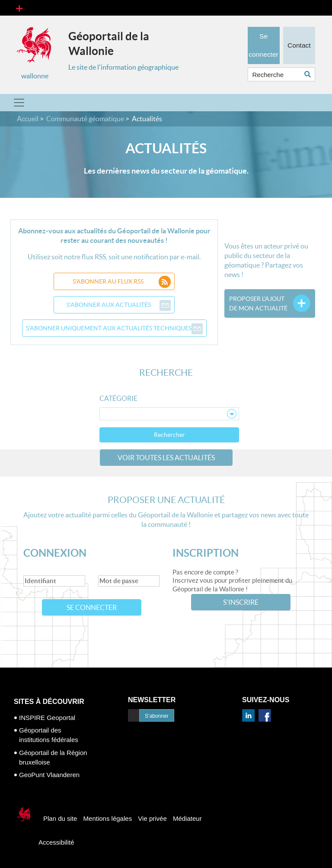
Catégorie (118, 398)
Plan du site (60, 818)
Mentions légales (108, 818)
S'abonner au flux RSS (122, 281)
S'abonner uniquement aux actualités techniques (114, 328)
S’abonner (157, 716)
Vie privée (152, 818)
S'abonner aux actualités (119, 305)
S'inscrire (241, 602)
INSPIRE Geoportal (47, 718)
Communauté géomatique (85, 119)
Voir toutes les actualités (166, 458)
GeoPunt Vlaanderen (49, 775)
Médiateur (187, 818)
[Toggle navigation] (19, 8)
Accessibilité (56, 842)
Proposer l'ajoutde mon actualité (258, 303)
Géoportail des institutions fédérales (49, 735)
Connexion (55, 553)
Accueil (28, 119)
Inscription (206, 553)
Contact (299, 41)
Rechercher (169, 435)
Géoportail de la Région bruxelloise (53, 757)
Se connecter (92, 607)
